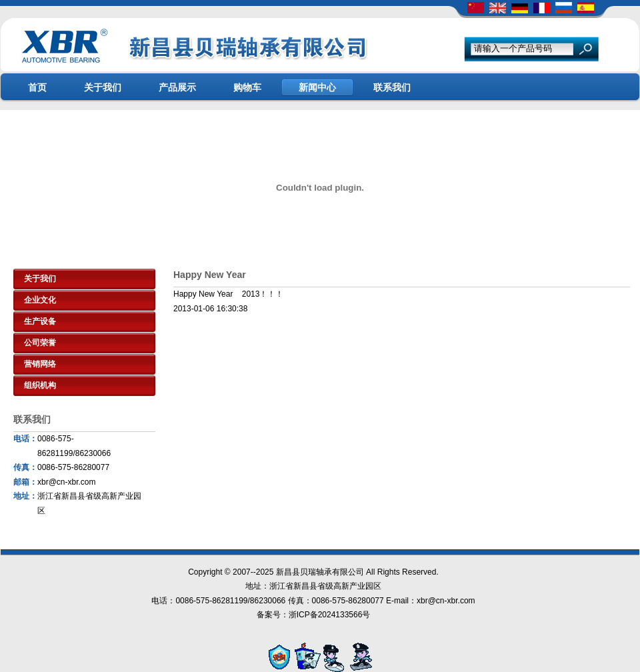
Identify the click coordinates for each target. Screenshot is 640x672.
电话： (25, 439)
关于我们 (40, 279)
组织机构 (40, 385)
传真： (25, 467)
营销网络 (40, 364)
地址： (25, 496)
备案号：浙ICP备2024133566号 (314, 615)
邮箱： (25, 482)
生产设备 (40, 321)
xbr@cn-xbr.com (67, 482)
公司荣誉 (40, 343)
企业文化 (40, 300)
